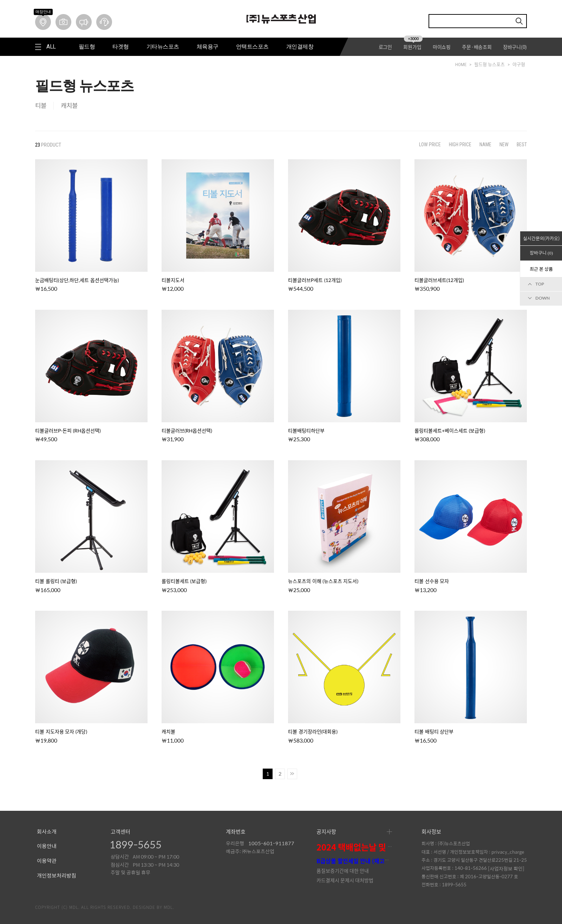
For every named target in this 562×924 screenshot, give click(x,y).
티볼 (41, 106)
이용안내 (47, 846)
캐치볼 (69, 106)
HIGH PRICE (460, 145)
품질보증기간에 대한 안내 (343, 871)
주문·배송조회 (477, 47)
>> (292, 774)
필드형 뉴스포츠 (489, 65)
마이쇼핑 (442, 47)
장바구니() (515, 47)
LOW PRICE (430, 145)
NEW (504, 145)
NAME (485, 145)
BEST (522, 145)
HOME (461, 65)
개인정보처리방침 (57, 876)
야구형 (519, 65)
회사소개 (47, 832)
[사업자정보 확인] (506, 868)
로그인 (385, 47)
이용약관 (47, 861)
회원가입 (413, 47)
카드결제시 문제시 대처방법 (345, 880)
